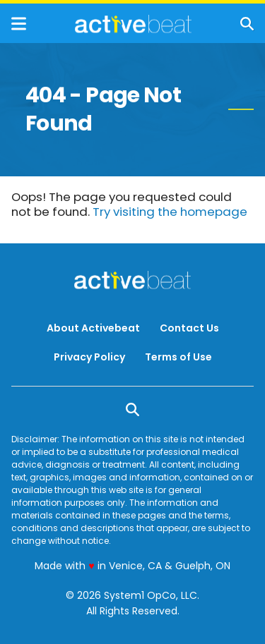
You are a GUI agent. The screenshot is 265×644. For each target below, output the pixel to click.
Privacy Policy (89, 357)
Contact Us (189, 328)
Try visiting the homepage (170, 212)
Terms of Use (178, 357)
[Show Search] (247, 24)
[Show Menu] (19, 24)
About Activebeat (93, 328)
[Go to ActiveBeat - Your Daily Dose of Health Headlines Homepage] (133, 24)
